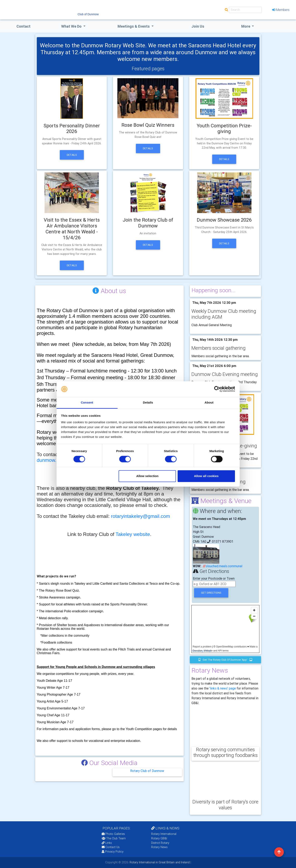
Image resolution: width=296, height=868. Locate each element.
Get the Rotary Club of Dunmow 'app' (225, 660)
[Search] (245, 10)
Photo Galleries (113, 834)
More (246, 26)
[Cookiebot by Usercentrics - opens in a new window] (217, 389)
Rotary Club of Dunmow (147, 771)
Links (107, 843)
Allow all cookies (206, 476)
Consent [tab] (87, 402)
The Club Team (114, 838)
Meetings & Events (134, 26)
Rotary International (164, 834)
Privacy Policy (113, 852)
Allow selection (147, 476)
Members (281, 10)
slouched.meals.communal (224, 566)
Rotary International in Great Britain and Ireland (159, 862)
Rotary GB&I (159, 838)
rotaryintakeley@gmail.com (141, 516)
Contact (23, 26)
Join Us (198, 26)
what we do (72, 26)
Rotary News (159, 847)
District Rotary (160, 843)
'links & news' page (223, 688)
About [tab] (209, 402)
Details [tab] (148, 402)
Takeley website (133, 534)
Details (72, 155)
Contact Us (111, 847)
